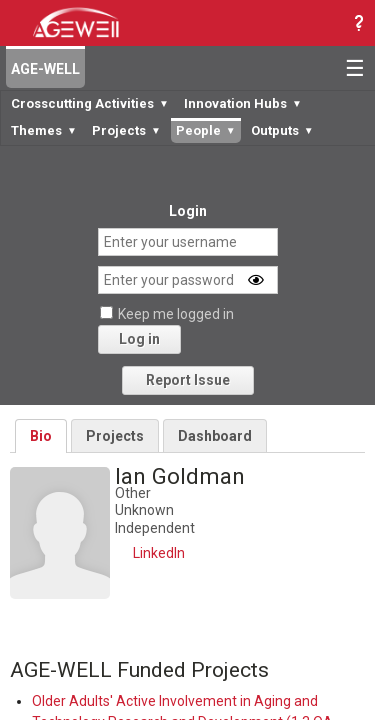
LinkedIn (159, 553)
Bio (41, 436)
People (206, 130)
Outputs (282, 130)
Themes (44, 130)
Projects (126, 130)
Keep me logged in (176, 314)
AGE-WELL (45, 69)
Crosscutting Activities (90, 103)
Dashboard (215, 436)
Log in (139, 339)
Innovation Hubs (243, 103)
